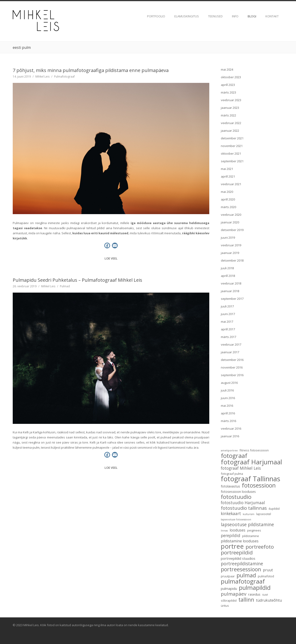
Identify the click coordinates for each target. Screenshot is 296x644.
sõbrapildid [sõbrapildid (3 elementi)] (229, 600)
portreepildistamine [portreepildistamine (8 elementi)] (242, 564)
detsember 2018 (232, 260)
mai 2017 (227, 322)
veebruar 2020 (231, 215)
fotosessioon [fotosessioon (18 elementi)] (259, 485)
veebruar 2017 (231, 344)
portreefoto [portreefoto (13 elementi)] (260, 547)
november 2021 (232, 146)
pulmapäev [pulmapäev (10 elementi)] (234, 594)
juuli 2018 (227, 268)
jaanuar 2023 (230, 108)
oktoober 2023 (231, 77)
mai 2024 (227, 69)
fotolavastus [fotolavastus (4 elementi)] (230, 486)
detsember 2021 (232, 138)
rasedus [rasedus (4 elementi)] (254, 594)
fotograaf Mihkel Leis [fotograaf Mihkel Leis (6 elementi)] (241, 468)
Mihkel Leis (42, 77)
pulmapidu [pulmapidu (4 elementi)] (229, 588)
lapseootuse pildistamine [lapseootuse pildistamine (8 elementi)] (247, 525)
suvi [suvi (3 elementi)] (265, 594)
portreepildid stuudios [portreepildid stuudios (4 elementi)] (238, 558)
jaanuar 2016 (230, 436)
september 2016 (232, 375)
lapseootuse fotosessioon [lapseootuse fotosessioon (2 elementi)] (236, 519)
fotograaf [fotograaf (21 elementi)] (234, 456)
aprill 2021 (228, 176)
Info (235, 16)
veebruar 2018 (231, 283)
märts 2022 (228, 115)
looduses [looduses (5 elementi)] (237, 530)
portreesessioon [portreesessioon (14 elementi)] (241, 569)
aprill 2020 (228, 199)
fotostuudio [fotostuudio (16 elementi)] (236, 497)
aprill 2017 (228, 329)
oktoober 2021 (231, 153)
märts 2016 (228, 421)
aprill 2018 (228, 276)
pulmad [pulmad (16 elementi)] (246, 575)
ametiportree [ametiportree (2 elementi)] (229, 450)
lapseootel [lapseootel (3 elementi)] (264, 514)
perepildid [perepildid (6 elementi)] (231, 536)
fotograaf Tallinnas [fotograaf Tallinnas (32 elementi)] (251, 479)
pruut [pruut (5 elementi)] (268, 570)
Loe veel (111, 258)
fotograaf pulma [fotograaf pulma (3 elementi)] (232, 474)
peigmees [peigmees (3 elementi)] (254, 530)
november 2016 (232, 367)
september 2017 (232, 299)
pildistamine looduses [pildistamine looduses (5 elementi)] (240, 541)
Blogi (252, 16)
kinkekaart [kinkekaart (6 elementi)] (231, 514)
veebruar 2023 (231, 100)
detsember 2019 (232, 230)
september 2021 (232, 161)
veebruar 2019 (231, 245)
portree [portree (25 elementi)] (232, 546)
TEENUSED (215, 16)
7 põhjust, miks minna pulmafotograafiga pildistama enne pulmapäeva (91, 70)
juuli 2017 (227, 306)
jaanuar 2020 (230, 222)
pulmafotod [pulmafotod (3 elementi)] (266, 576)
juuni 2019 (228, 238)
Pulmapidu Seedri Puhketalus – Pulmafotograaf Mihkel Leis (77, 280)
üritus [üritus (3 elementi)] (225, 606)
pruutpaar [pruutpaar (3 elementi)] (228, 576)
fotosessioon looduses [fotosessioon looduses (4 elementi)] (238, 491)
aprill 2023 (228, 85)
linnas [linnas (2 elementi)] (224, 531)
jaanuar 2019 (230, 253)
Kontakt (272, 16)
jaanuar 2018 (230, 291)
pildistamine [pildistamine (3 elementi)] (251, 536)
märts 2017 (228, 337)
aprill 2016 (228, 413)
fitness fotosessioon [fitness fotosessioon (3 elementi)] (254, 450)
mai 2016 (227, 406)
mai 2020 (227, 192)
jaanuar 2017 (230, 352)
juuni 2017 (228, 314)
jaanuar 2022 (230, 131)
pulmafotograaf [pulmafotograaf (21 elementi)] (243, 581)
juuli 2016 (227, 390)
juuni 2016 (228, 398)
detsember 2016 (232, 360)
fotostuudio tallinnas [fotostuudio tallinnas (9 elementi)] (244, 508)
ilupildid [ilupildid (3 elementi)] (274, 509)
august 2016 (229, 383)
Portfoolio (156, 16)
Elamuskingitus (187, 16)
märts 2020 (228, 207)
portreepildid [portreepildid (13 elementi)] (237, 553)
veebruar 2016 (231, 428)
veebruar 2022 (231, 123)
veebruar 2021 (231, 184)
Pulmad (65, 286)
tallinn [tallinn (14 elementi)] (246, 600)
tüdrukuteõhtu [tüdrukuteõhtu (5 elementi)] (269, 600)
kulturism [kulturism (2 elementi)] (249, 514)
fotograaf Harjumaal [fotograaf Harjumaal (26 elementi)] (251, 462)
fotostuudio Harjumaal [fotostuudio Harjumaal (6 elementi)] (243, 503)
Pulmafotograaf (64, 77)
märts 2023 (228, 92)
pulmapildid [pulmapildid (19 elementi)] (255, 588)
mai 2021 (227, 169)
